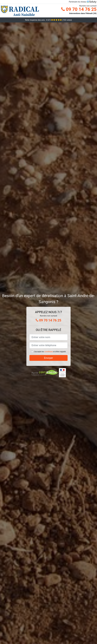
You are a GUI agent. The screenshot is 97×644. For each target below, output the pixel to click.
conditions (49, 352)
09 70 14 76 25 (79, 9)
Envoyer (48, 358)
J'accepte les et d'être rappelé (50, 352)
